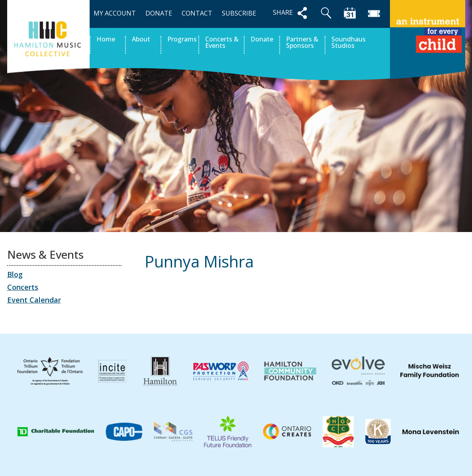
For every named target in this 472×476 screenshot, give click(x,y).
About (141, 40)
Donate (262, 40)
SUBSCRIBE (239, 13)
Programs (182, 40)
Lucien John (171, 298)
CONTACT (197, 13)
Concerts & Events (222, 43)
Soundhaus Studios (349, 43)
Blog (15, 274)
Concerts (23, 287)
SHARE (292, 13)
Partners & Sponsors (302, 43)
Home (106, 40)
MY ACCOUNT (115, 13)
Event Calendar (34, 300)
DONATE (159, 13)
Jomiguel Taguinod (427, 298)
